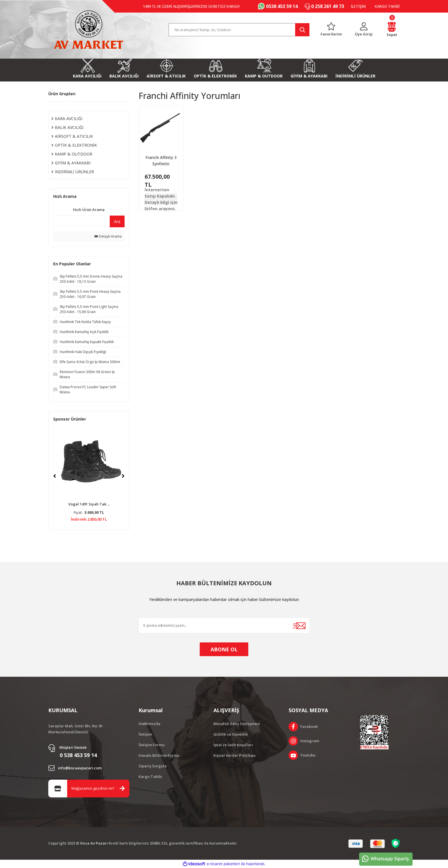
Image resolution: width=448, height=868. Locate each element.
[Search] (239, 30)
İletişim (145, 734)
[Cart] (392, 30)
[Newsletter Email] (224, 625)
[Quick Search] (79, 221)
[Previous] (55, 476)
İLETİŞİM (358, 6)
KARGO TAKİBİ (387, 6)
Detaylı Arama (108, 236)
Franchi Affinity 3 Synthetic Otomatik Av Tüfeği (161, 161)
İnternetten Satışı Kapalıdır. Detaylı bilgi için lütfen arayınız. (161, 199)
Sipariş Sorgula (153, 766)
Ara (117, 221)
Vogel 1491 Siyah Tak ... (89, 504)
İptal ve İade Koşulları (233, 745)
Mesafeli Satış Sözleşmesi (237, 724)
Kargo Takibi (150, 777)
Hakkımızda (149, 724)
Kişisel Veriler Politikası (235, 755)
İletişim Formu (152, 745)
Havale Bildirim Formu (159, 755)
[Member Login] (364, 30)
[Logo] (89, 30)
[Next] (123, 476)
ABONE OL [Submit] (224, 649)
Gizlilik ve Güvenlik (231, 734)
